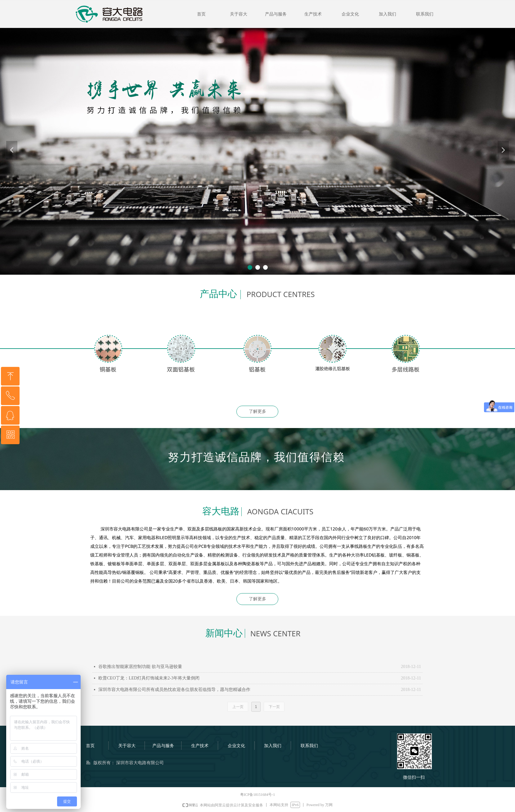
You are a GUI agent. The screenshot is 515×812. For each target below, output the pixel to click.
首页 (201, 14)
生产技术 (313, 14)
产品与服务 (276, 14)
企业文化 (350, 14)
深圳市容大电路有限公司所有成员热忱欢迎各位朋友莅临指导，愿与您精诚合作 (174, 690)
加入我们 (387, 14)
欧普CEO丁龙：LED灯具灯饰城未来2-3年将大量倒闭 (149, 678)
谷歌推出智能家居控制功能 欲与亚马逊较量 (140, 667)
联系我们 (425, 14)
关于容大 (239, 14)
